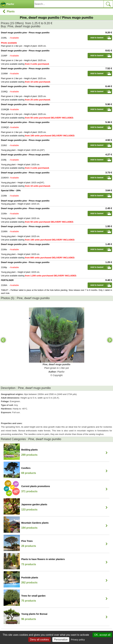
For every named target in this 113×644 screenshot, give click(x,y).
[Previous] (3, 340)
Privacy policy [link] (78, 640)
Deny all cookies (39, 640)
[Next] (110, 340)
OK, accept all (102, 635)
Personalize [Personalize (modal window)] (61, 640)
